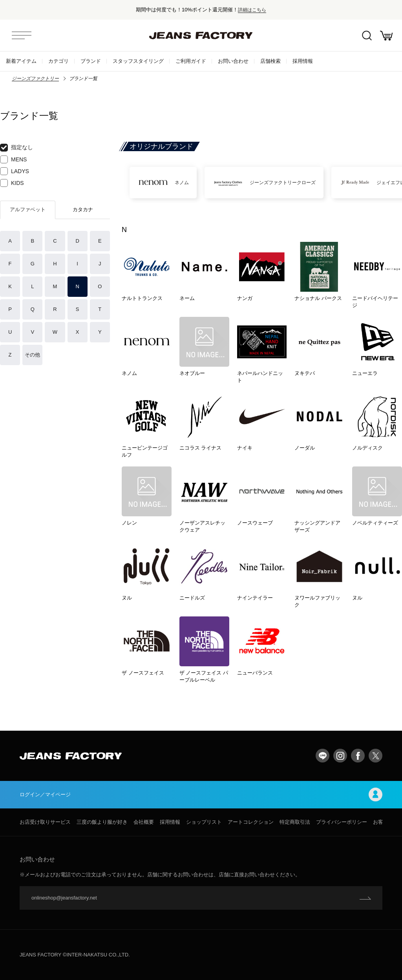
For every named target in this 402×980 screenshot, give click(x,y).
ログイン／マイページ (201, 794)
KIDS (12, 183)
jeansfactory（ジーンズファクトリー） (201, 35)
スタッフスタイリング (138, 61)
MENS (13, 159)
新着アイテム (21, 61)
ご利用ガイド (191, 61)
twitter (376, 756)
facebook (358, 756)
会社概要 (144, 822)
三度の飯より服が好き (102, 822)
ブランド (91, 61)
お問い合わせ (233, 61)
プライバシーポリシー (342, 822)
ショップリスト (204, 822)
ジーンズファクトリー (35, 79)
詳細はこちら (252, 10)
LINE (323, 756)
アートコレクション (251, 822)
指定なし (16, 148)
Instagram (340, 756)
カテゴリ (58, 61)
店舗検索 (270, 61)
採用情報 (303, 61)
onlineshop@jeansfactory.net (64, 898)
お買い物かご (386, 36)
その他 (32, 355)
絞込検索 (367, 36)
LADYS (15, 171)
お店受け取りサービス (45, 822)
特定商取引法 (295, 822)
